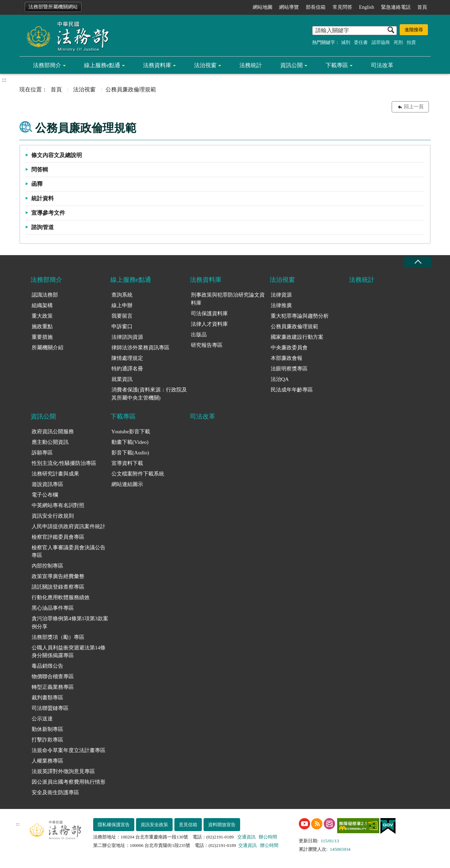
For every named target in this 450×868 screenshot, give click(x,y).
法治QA (280, 379)
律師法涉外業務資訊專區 (140, 348)
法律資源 (281, 295)
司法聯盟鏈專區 (50, 708)
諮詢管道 (43, 227)
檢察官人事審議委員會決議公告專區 (69, 552)
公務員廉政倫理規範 (294, 326)
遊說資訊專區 (47, 484)
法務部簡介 (47, 65)
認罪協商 (381, 42)
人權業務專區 (47, 761)
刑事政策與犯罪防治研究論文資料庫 (228, 299)
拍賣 (411, 42)
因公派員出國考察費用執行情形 (69, 782)
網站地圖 (263, 7)
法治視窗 (205, 65)
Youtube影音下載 (131, 432)
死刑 (398, 42)
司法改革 (382, 65)
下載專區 (337, 65)
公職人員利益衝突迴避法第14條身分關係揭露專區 (69, 652)
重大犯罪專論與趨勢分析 (300, 316)
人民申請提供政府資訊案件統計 (69, 526)
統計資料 (43, 198)
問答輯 (40, 170)
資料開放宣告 (222, 825)
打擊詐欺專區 (47, 740)
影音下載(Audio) (130, 453)
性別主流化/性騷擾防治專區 (64, 463)
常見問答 (342, 7)
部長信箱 (316, 7)
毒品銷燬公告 (47, 666)
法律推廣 (281, 305)
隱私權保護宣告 (114, 825)
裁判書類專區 (47, 698)
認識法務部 (45, 295)
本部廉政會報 (287, 358)
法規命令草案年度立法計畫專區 (69, 750)
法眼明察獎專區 (289, 369)
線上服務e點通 (102, 65)
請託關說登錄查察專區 (58, 587)
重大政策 (42, 316)
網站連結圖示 (127, 484)
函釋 (37, 184)
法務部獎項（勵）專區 (58, 637)
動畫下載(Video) (130, 442)
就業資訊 (122, 379)
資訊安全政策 (154, 825)
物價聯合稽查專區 (53, 676)
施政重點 (42, 326)
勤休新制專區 (47, 729)
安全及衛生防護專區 (55, 792)
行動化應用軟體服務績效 (61, 597)
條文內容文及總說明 (57, 155)
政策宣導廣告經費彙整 (58, 576)
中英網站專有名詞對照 (58, 505)
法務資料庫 (157, 65)
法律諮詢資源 (127, 337)
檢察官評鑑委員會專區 (58, 537)
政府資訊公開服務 (53, 432)
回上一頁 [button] (414, 107)
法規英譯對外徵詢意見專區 (63, 771)
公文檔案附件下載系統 (138, 474)
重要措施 (42, 337)
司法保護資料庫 (209, 313)
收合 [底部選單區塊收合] (418, 262)
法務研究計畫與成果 (55, 474)
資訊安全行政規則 (53, 516)
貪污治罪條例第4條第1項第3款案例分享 (70, 623)
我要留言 (122, 316)
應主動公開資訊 (50, 442)
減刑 (346, 42)
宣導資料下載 (127, 463)
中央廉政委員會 (289, 348)
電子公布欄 (45, 495)
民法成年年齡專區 (292, 390)
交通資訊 (246, 837)
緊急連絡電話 (396, 7)
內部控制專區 (47, 566)
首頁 (422, 7)
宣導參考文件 (48, 213)
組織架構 (42, 305)
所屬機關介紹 (47, 348)
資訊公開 (291, 65)
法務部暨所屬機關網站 (53, 7)
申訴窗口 (122, 326)
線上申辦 (122, 305)
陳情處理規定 (127, 358)
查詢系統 (122, 295)
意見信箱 (188, 825)
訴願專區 (42, 453)
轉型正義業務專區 (53, 687)
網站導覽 (289, 7)
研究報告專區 (207, 345)
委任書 (361, 42)
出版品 (199, 335)
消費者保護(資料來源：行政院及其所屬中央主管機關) (149, 394)
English (367, 7)
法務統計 (251, 65)
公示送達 (42, 719)
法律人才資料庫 (209, 324)
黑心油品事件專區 (53, 608)
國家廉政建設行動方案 (297, 337)
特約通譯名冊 (127, 369)
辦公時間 (268, 837)
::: (18, 6)
